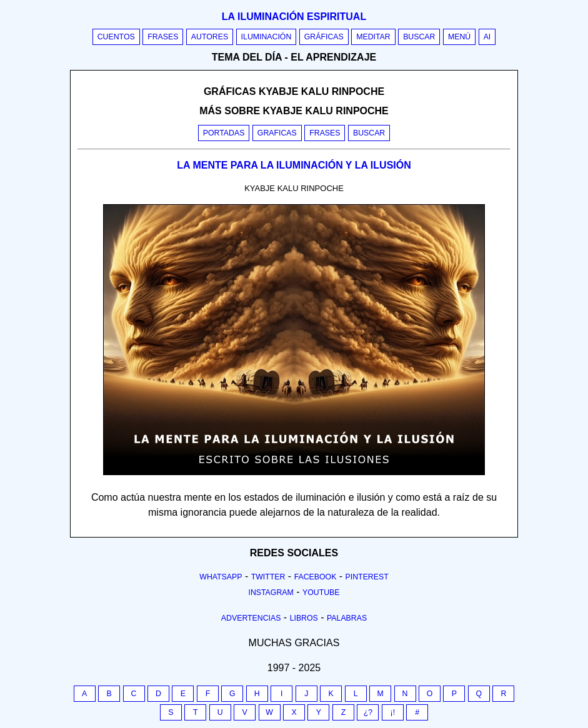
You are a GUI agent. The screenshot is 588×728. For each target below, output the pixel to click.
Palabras (347, 618)
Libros (304, 618)
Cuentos (116, 37)
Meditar (373, 37)
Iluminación (267, 37)
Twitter (268, 577)
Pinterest (367, 577)
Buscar (419, 37)
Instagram (271, 593)
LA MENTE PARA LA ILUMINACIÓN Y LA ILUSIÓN (294, 165)
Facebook (316, 577)
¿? (368, 712)
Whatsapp (221, 577)
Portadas (224, 133)
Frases (163, 37)
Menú (459, 37)
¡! (393, 712)
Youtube (321, 593)
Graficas (277, 133)
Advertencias (251, 618)
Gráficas (324, 37)
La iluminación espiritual (294, 17)
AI (487, 37)
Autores (210, 37)
